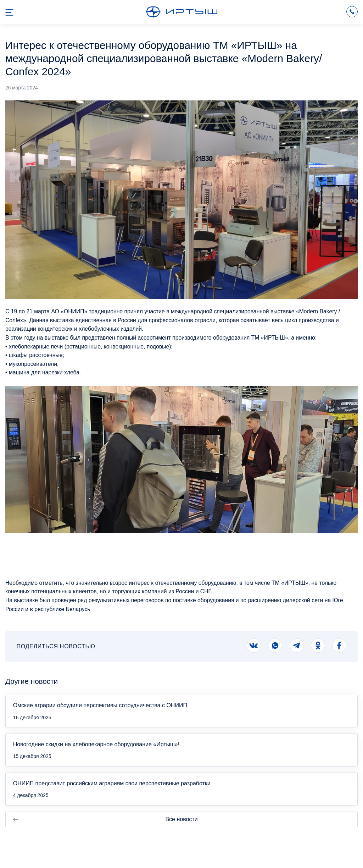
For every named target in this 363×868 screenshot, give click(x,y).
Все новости (105, 819)
